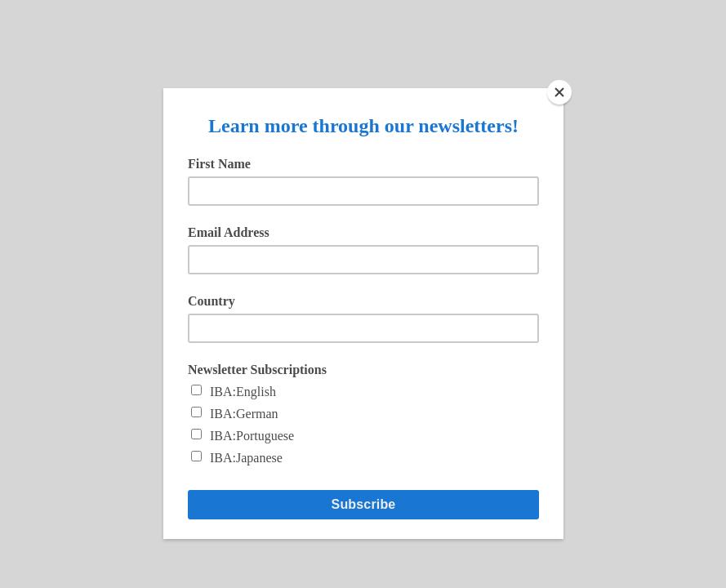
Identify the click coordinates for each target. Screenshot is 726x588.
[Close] (559, 92)
